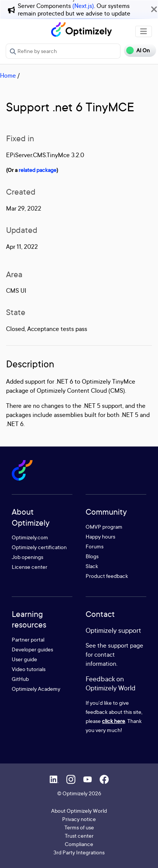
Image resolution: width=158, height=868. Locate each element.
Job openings (27, 557)
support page (126, 645)
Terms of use (79, 827)
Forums (95, 546)
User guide (24, 659)
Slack (92, 566)
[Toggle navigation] (144, 31)
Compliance (79, 844)
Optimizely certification (39, 547)
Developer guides (32, 649)
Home (8, 75)
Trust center (79, 836)
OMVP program (104, 527)
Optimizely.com (30, 537)
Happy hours (100, 536)
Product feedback (107, 576)
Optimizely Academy (36, 689)
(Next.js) (83, 6)
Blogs (92, 556)
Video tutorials (29, 669)
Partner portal (28, 639)
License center (30, 567)
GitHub (20, 679)
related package (38, 170)
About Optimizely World (79, 811)
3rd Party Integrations (79, 852)
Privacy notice (79, 819)
